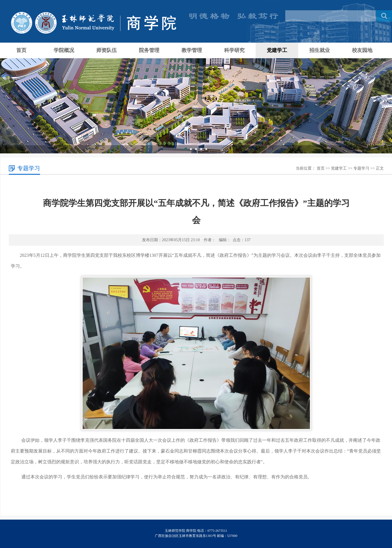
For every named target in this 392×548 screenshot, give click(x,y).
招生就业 (320, 50)
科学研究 (234, 50)
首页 (21, 50)
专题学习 (361, 168)
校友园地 (362, 50)
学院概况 (64, 50)
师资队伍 (107, 50)
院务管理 (149, 50)
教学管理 (192, 50)
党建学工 (277, 50)
